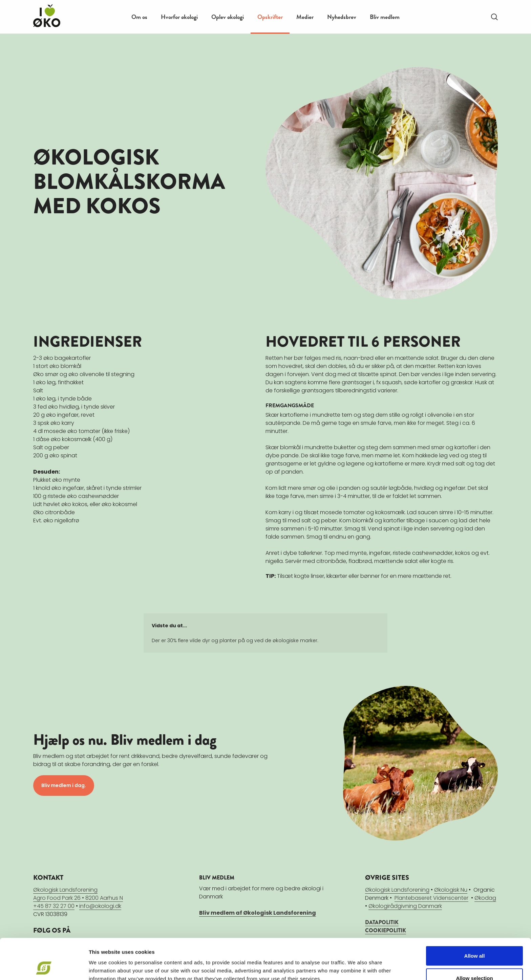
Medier (305, 17)
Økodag (485, 898)
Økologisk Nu (451, 890)
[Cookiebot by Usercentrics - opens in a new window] (44, 967)
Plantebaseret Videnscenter (431, 898)
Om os (139, 17)
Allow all (475, 918)
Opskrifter (270, 17)
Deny (475, 962)
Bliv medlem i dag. (64, 785)
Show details (355, 963)
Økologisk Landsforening (397, 890)
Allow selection (474, 940)
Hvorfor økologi (179, 17)
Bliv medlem (385, 17)
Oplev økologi (228, 17)
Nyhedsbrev (342, 17)
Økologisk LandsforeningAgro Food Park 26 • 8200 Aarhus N (78, 894)
